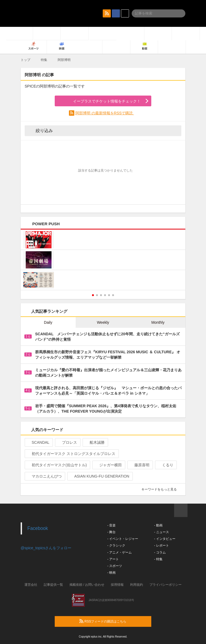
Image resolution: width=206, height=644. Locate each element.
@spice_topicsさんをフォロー (46, 548)
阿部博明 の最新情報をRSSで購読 (105, 113)
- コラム (160, 552)
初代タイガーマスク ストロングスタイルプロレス (71, 454)
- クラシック (116, 545)
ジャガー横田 (108, 465)
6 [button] (113, 295)
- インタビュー (165, 539)
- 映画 (111, 573)
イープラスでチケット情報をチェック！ (100, 101)
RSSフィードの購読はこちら (113, 621)
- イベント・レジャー (123, 539)
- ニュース (161, 532)
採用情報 (117, 585)
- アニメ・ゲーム (119, 552)
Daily (48, 322)
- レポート (161, 545)
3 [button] (101, 295)
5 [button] (109, 295)
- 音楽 (111, 525)
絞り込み (41, 130)
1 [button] (93, 295)
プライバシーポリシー (165, 585)
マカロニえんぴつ (44, 476)
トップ (25, 60)
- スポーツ (115, 566)
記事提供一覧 (53, 585)
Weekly (103, 322)
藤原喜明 (140, 465)
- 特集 (158, 559)
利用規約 (137, 585)
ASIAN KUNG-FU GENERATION (100, 476)
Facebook (38, 528)
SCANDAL (38, 442)
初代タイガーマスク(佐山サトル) (57, 465)
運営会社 (31, 585)
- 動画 (158, 525)
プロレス (67, 442)
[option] (103, 261)
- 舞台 (111, 532)
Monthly (158, 322)
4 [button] (105, 295)
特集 (44, 60)
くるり (165, 465)
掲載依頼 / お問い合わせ (87, 585)
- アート (113, 559)
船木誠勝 (95, 442)
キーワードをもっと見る (161, 489)
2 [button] (97, 295)
